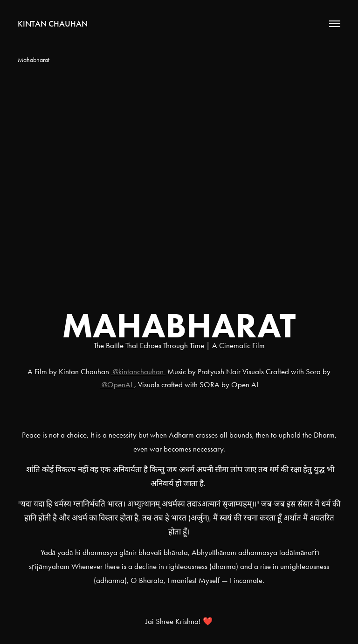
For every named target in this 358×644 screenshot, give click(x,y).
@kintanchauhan (138, 371)
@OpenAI (117, 384)
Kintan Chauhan (53, 24)
